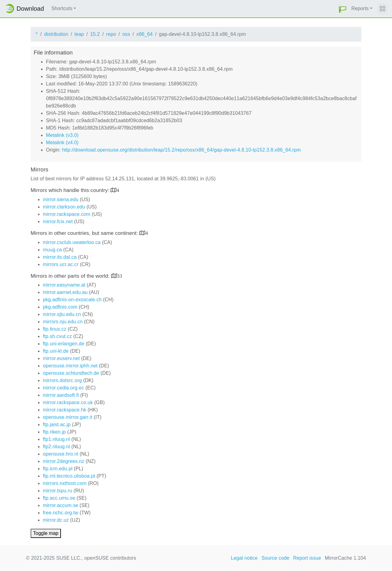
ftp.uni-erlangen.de (64, 344)
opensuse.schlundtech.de (71, 373)
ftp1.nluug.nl (56, 439)
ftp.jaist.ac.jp (57, 424)
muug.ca (52, 250)
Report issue (307, 558)
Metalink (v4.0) (62, 143)
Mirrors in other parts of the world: (71, 276)
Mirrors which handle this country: (71, 190)
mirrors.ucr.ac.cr (61, 264)
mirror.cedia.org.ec (63, 388)
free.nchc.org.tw (60, 513)
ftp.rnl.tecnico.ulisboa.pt (69, 476)
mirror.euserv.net (61, 358)
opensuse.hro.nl (60, 454)
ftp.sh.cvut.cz (57, 336)
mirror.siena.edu (61, 199)
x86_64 (144, 34)
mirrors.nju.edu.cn (63, 322)
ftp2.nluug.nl (56, 447)
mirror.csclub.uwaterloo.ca (72, 242)
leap (79, 34)
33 (120, 276)
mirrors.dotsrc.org (62, 380)
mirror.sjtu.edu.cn (62, 314)
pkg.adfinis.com (60, 307)
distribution (56, 34)
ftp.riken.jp (54, 432)
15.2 (95, 34)
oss (126, 34)
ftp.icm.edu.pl (58, 469)
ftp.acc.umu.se (59, 498)
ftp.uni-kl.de (56, 351)
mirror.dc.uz (56, 520)
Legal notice (244, 558)
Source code (275, 558)
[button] (343, 9)
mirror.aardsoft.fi (61, 395)
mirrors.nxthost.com (65, 483)
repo (111, 34)
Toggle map (46, 533)
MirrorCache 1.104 (345, 558)
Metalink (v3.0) (62, 135)
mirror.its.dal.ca (60, 257)
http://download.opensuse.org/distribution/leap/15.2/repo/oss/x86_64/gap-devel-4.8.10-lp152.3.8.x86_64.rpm (181, 150)
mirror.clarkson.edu (64, 207)
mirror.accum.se (60, 505)
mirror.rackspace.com (67, 214)
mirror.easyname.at (64, 285)
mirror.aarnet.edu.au (65, 292)
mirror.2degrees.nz (64, 461)
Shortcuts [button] (62, 8)
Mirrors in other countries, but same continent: (85, 233)
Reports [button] (360, 8)
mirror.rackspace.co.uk (68, 402)
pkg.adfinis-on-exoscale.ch (72, 300)
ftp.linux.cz (55, 329)
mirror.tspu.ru (58, 491)
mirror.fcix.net (58, 222)
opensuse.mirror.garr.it (68, 417)
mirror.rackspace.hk (65, 410)
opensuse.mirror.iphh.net (70, 366)
